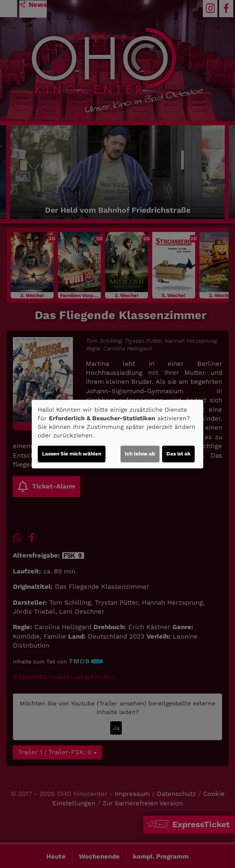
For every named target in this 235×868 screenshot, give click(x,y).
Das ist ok (178, 454)
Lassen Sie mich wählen (72, 454)
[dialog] (117, 434)
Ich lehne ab (140, 454)
